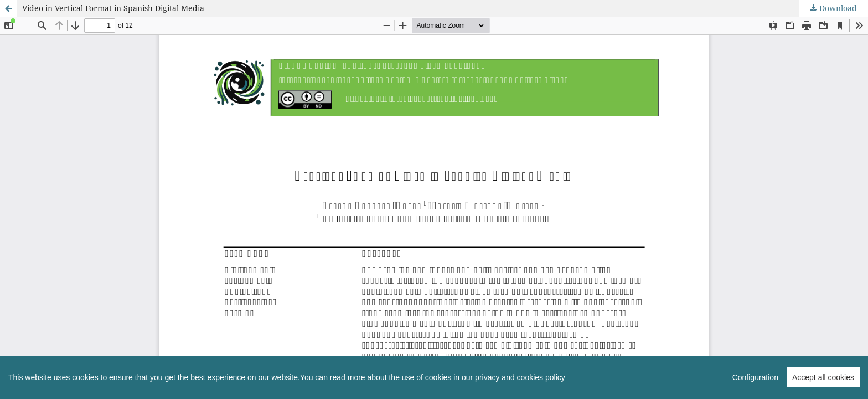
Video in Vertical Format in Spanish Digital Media (113, 8)
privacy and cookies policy (520, 389)
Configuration (755, 389)
